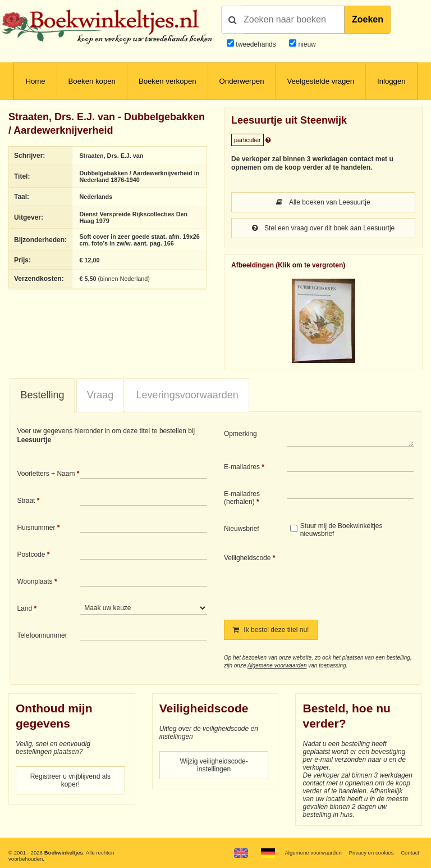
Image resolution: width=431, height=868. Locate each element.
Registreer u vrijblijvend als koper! (70, 780)
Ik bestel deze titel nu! (271, 630)
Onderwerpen (242, 81)
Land (24, 608)
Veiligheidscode (247, 558)
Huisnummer (36, 528)
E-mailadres (242, 467)
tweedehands (256, 44)
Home (35, 81)
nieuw (306, 44)
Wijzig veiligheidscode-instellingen (214, 765)
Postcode (31, 555)
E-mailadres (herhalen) (242, 498)
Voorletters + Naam (46, 474)
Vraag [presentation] (100, 395)
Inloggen (391, 81)
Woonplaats (35, 581)
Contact (410, 853)
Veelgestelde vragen (320, 81)
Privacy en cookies (371, 853)
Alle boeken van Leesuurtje (323, 202)
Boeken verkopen (168, 81)
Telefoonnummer (42, 635)
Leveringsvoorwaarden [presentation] (187, 395)
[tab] (42, 396)
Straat (26, 501)
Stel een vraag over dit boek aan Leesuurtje (324, 228)
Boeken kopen (92, 81)
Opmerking (240, 434)
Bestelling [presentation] (42, 395)
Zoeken (368, 19)
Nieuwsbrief (242, 529)
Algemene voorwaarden (277, 665)
